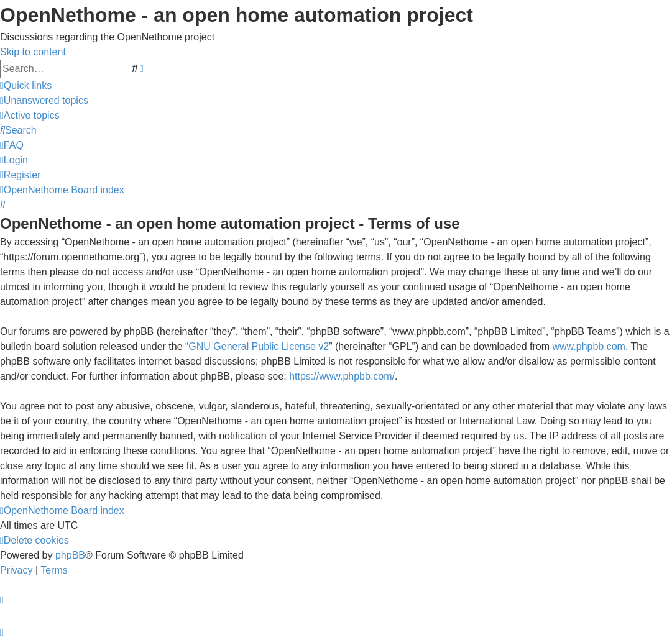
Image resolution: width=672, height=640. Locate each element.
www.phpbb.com (589, 346)
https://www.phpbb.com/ (342, 376)
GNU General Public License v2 (259, 346)
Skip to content (33, 52)
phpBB (70, 555)
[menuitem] (44, 100)
